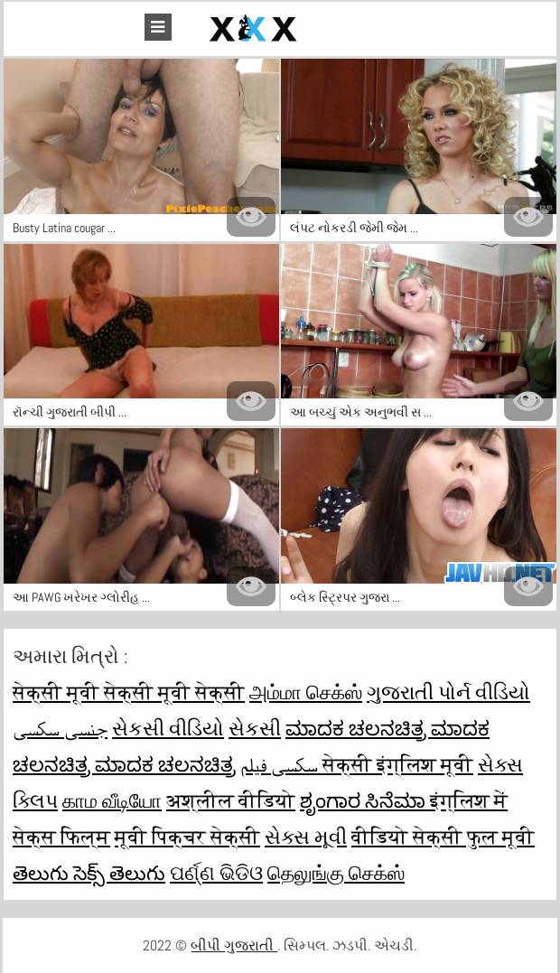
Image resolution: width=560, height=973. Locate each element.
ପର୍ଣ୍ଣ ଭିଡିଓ (216, 873)
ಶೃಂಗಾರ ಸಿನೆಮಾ (365, 800)
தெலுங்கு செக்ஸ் (336, 873)
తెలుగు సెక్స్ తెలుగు (89, 873)
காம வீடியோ (112, 800)
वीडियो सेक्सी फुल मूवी (443, 837)
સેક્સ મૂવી (306, 837)
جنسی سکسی (60, 728)
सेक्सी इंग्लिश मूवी (398, 764)
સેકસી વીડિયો (168, 728)
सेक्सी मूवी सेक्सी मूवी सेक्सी (129, 692)
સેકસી (255, 728)
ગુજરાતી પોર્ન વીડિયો (448, 692)
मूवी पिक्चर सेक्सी (187, 837)
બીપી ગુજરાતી (234, 945)
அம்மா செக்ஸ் (306, 692)
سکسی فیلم (281, 764)
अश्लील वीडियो (231, 800)
